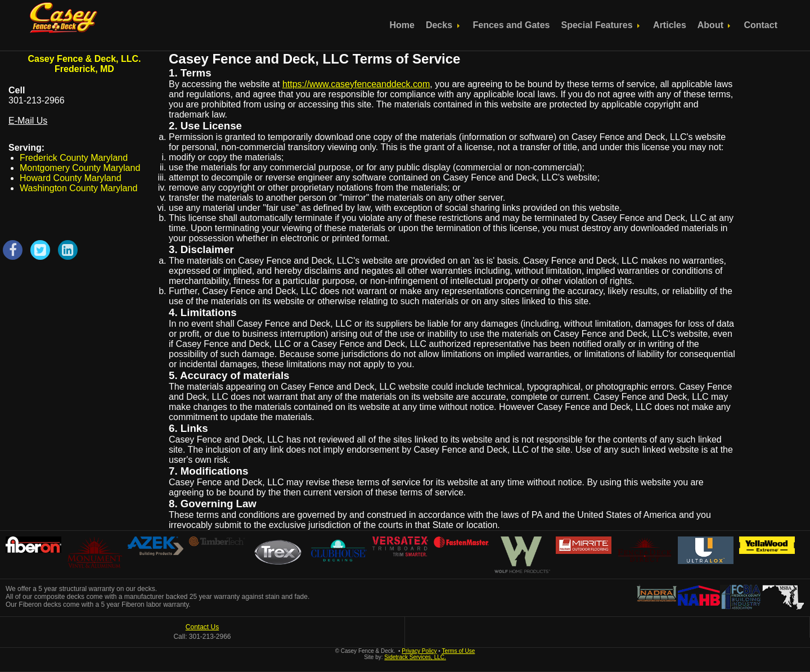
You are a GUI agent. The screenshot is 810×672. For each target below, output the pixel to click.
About (715, 25)
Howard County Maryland (71, 178)
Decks (444, 25)
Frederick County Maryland (74, 158)
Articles (670, 25)
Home (402, 25)
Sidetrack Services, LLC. (415, 657)
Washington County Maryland (78, 188)
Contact (760, 25)
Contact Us (202, 627)
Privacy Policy (419, 651)
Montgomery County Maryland (80, 168)
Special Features (601, 25)
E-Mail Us (28, 121)
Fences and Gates (512, 25)
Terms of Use (458, 651)
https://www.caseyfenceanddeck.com (356, 84)
